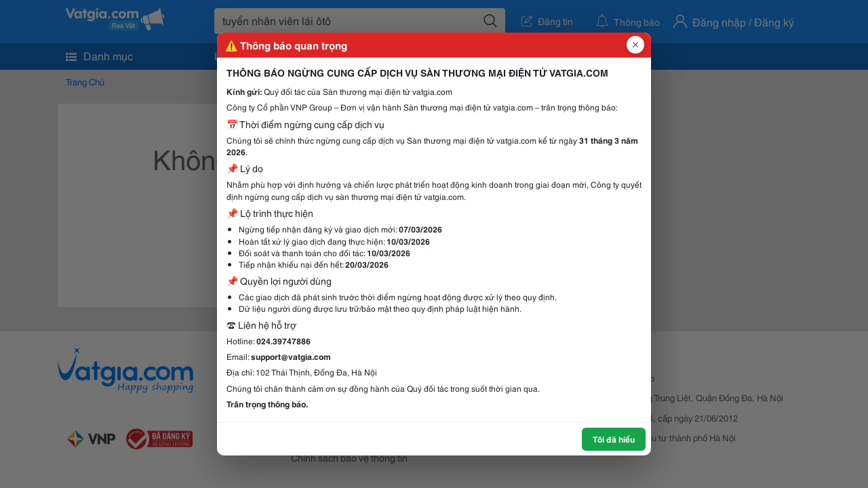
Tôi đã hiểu (614, 439)
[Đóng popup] (635, 45)
